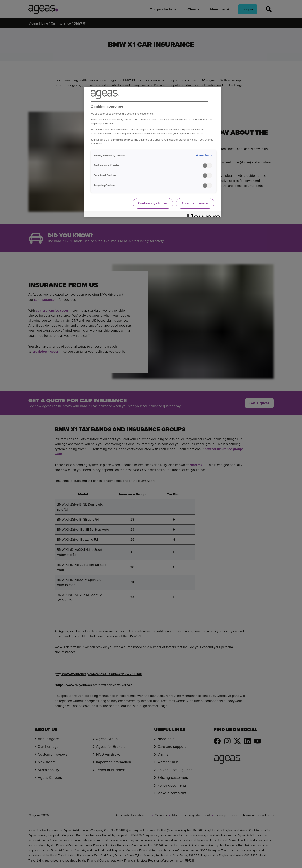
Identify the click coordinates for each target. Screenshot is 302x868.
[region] (152, 152)
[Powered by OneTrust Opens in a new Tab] (203, 215)
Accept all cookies (195, 203)
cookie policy (123, 140)
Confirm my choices (153, 203)
